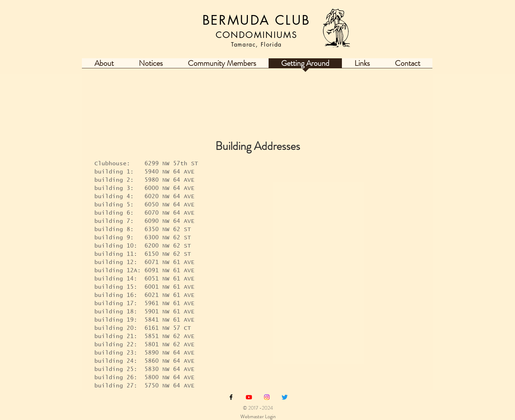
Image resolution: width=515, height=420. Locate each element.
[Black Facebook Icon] (231, 397)
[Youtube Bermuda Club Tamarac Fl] (249, 397)
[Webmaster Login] (258, 417)
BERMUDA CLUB (256, 20)
